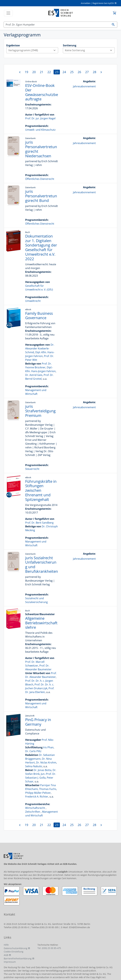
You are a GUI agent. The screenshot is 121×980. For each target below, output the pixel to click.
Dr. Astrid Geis (34, 375)
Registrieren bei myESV (103, 3)
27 (87, 72)
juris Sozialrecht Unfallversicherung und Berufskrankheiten (42, 564)
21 (42, 72)
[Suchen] (57, 25)
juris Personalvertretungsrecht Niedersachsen (41, 149)
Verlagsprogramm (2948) (33, 50)
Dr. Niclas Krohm (46, 763)
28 (95, 72)
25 (72, 72)
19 (26, 72)
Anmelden (86, 3)
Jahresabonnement (84, 86)
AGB (6, 955)
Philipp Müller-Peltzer (38, 793)
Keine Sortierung (90, 50)
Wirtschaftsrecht (35, 808)
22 (49, 72)
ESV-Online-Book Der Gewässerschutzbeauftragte (42, 92)
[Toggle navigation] (8, 13)
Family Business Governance (39, 316)
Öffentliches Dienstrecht (40, 179)
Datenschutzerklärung (16, 948)
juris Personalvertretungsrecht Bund (41, 196)
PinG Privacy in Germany (38, 722)
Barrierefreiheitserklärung (18, 958)
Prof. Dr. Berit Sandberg (39, 523)
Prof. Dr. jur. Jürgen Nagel (40, 118)
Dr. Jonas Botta (42, 770)
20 (34, 72)
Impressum (10, 962)
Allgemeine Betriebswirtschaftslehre (41, 623)
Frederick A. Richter (37, 797)
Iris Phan (48, 747)
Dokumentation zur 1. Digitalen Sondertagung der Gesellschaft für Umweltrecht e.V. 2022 (41, 247)
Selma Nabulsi (34, 766)
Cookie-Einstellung (14, 952)
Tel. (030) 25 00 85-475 (49, 948)
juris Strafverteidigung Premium (40, 411)
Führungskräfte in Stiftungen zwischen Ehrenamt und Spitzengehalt (41, 490)
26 (79, 72)
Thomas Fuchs (48, 789)
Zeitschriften (33, 812)
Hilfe (6, 945)
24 (64, 72)
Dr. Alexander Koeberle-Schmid (40, 348)
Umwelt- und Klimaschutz (40, 130)
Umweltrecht (33, 301)
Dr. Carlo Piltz (33, 751)
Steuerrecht (32, 469)
